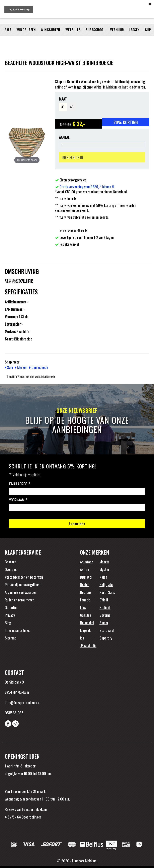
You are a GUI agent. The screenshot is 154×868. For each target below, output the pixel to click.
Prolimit (105, 607)
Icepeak (85, 630)
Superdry (106, 638)
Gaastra (86, 615)
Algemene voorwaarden (21, 592)
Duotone (86, 592)
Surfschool (95, 39)
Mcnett (104, 562)
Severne (105, 615)
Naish (103, 577)
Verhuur (117, 39)
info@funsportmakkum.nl (23, 702)
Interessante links (17, 630)
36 (63, 107)
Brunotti (86, 577)
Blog (8, 622)
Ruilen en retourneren (20, 600)
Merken (21, 367)
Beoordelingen (31, 817)
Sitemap (11, 638)
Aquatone (87, 562)
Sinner (104, 622)
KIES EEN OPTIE (73, 157)
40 (72, 107)
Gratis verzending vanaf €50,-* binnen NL (87, 187)
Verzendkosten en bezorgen (24, 577)
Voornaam (18, 500)
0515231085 (14, 713)
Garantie (11, 607)
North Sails (107, 592)
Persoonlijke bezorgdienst (23, 584)
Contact (10, 562)
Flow (83, 607)
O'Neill (104, 600)
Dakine (85, 584)
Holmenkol (87, 622)
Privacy (10, 615)
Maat (63, 99)
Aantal (64, 137)
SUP (148, 39)
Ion (82, 638)
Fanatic (85, 600)
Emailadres (20, 484)
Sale (8, 39)
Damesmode (39, 367)
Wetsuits (73, 39)
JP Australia (88, 645)
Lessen (135, 39)
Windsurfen (26, 39)
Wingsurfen (51, 39)
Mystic (104, 569)
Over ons (11, 569)
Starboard (107, 630)
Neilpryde (106, 584)
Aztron (85, 569)
